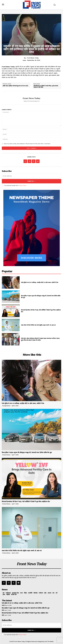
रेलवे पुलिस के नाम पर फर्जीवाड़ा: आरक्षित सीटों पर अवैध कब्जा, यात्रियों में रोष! (40, 282)
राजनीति (34, 43)
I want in (32, 181)
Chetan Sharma (6, 455)
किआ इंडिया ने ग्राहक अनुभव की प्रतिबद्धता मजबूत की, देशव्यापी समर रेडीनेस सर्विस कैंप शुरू (27, 452)
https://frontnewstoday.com (32, 101)
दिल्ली (3, 610)
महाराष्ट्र (3, 605)
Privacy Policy (22, 185)
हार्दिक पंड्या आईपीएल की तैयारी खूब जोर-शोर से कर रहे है (15, 86)
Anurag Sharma (6, 406)
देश (28, 43)
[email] (32, 176)
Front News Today (33, 58)
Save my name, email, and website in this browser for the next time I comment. (27, 144)
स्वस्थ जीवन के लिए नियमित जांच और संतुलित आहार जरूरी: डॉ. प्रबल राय (38, 325)
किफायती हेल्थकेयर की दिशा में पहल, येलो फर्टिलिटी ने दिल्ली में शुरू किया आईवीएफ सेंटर (26, 502)
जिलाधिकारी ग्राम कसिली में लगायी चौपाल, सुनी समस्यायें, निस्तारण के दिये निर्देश (46, 87)
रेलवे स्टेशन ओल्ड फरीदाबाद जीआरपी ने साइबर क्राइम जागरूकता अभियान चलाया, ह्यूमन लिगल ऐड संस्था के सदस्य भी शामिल (40, 339)
